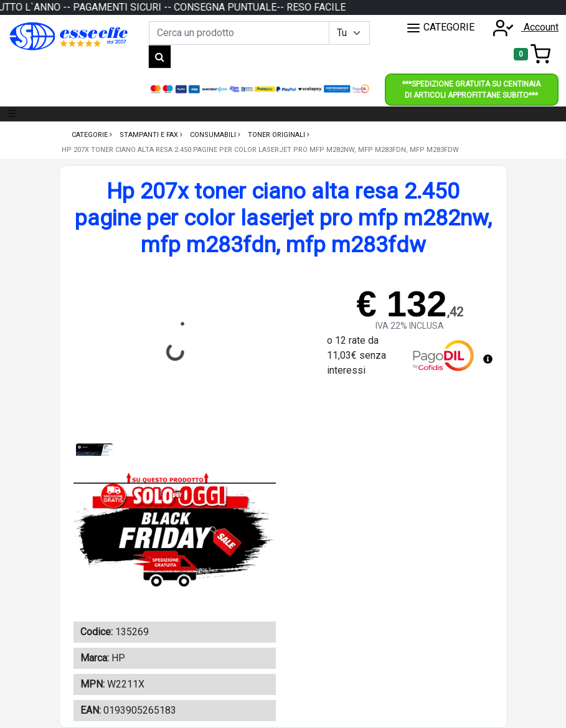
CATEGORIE (440, 28)
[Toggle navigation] (532, 54)
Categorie (91, 135)
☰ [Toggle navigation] (12, 114)
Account (522, 27)
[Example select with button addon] (349, 33)
